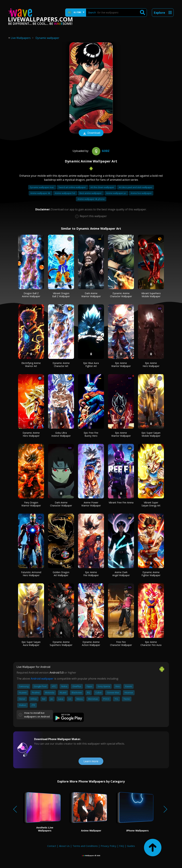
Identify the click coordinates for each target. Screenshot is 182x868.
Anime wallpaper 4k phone (91, 199)
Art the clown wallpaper (103, 187)
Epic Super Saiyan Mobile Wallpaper (151, 434)
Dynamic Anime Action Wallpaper (91, 643)
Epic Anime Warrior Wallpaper (121, 365)
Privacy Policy (108, 846)
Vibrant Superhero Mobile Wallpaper (151, 295)
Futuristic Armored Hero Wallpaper (31, 574)
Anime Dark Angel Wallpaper (121, 574)
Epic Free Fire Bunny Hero (91, 434)
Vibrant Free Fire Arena (121, 502)
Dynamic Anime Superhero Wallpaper (61, 643)
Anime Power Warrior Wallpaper (91, 504)
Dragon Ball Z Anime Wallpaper (31, 295)
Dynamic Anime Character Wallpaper (121, 295)
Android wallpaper (42, 679)
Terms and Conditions (85, 846)
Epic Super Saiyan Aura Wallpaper (31, 643)
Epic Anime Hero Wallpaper (151, 365)
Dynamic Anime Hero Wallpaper (31, 434)
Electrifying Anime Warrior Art (31, 365)
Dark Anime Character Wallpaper (61, 504)
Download (91, 133)
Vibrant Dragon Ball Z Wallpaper (61, 295)
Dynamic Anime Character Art (61, 365)
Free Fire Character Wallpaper (121, 643)
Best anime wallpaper (91, 193)
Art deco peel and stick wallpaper (136, 187)
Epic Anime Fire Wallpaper (91, 574)
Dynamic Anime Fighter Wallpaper (151, 574)
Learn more (91, 761)
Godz (100, 151)
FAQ (122, 846)
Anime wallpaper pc (116, 193)
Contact (52, 846)
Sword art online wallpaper (72, 187)
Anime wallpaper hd (65, 193)
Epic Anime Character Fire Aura (151, 643)
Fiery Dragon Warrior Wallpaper (31, 504)
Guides (131, 846)
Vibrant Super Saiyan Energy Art (151, 504)
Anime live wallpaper (141, 193)
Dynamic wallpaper (47, 38)
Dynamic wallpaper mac (42, 187)
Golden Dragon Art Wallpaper (61, 574)
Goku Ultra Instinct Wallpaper (61, 434)
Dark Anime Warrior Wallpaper (91, 295)
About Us (64, 846)
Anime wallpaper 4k (41, 193)
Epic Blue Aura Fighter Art (91, 365)
